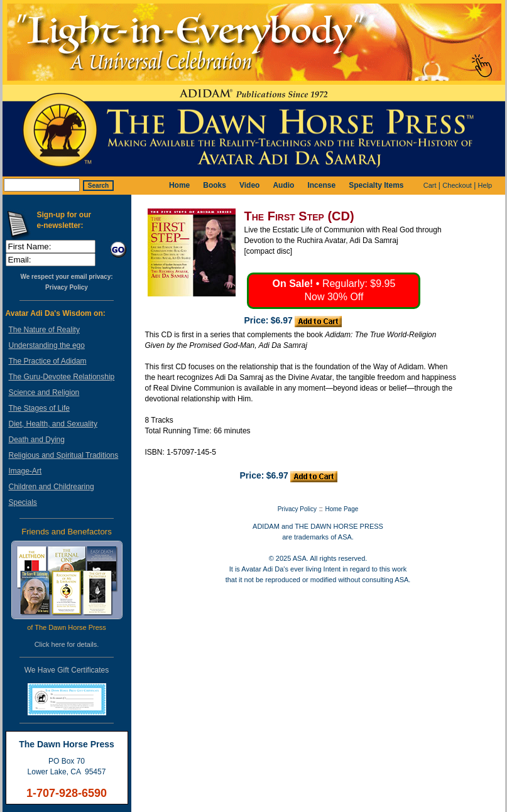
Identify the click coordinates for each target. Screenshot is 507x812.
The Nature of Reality (44, 330)
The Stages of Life (39, 408)
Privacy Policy (67, 287)
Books (215, 185)
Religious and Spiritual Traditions (64, 455)
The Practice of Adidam (48, 361)
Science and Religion (44, 392)
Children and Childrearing (52, 487)
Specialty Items (376, 185)
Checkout (457, 185)
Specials (23, 502)
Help (485, 185)
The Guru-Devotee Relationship (62, 377)
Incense (321, 185)
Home (179, 185)
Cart (430, 185)
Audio (283, 185)
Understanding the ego (47, 345)
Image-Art (25, 471)
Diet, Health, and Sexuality (53, 424)
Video (249, 185)
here (58, 644)
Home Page (342, 509)
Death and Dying (37, 440)
